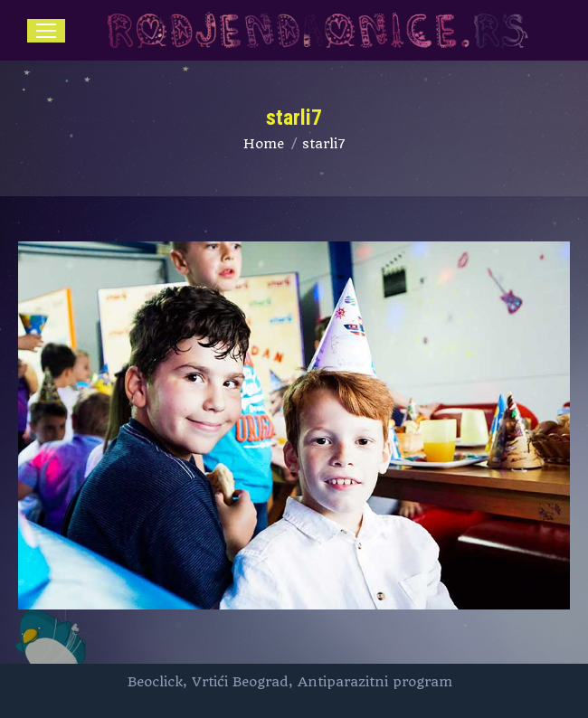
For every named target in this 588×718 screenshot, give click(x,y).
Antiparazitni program (375, 682)
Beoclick (155, 682)
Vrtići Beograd (240, 682)
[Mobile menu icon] (46, 31)
